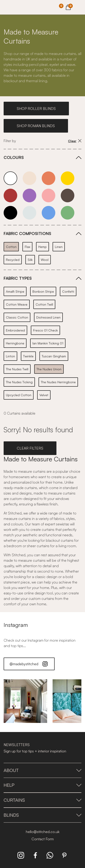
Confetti (68, 291)
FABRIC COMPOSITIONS (27, 233)
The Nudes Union (49, 369)
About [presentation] (42, 770)
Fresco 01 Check (45, 330)
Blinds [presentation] (42, 815)
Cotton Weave (17, 304)
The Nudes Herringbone (58, 382)
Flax (27, 247)
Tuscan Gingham (54, 356)
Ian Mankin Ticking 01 (48, 343)
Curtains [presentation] (42, 800)
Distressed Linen (48, 317)
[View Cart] (68, 7)
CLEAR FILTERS (30, 448)
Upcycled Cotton (19, 395)
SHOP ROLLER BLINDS (36, 109)
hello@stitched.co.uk (43, 832)
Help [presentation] (42, 785)
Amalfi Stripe (15, 291)
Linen (59, 247)
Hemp (42, 247)
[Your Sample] (58, 7)
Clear (75, 141)
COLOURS (14, 157)
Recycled (13, 260)
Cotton (11, 247)
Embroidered (15, 330)
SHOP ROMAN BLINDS (36, 126)
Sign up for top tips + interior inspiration (35, 751)
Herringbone (15, 343)
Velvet (44, 395)
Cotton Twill (44, 304)
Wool (45, 260)
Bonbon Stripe (43, 291)
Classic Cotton (17, 317)
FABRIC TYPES (18, 278)
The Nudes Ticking (19, 382)
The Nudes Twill (17, 369)
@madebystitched (29, 664)
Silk (30, 260)
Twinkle (28, 356)
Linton (10, 356)
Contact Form (43, 839)
